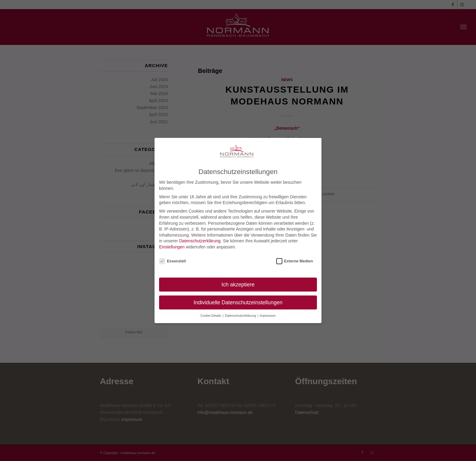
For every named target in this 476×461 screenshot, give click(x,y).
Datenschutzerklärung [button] (241, 316)
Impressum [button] (268, 316)
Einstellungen (172, 247)
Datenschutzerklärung (200, 241)
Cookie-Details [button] (211, 316)
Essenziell (172, 261)
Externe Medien (295, 261)
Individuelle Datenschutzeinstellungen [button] (238, 302)
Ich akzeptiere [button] (238, 285)
